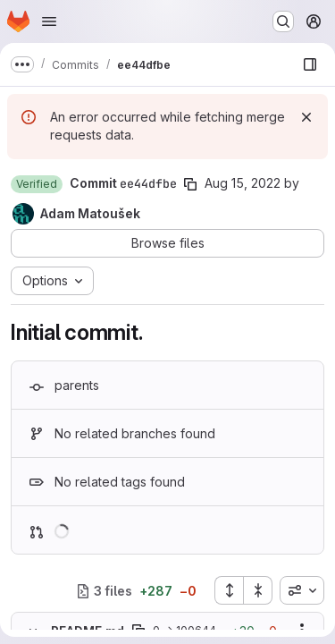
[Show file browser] (310, 64)
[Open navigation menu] (49, 21)
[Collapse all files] (258, 590)
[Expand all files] (229, 590)
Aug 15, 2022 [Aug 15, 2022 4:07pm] (243, 183)
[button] (37, 184)
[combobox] (302, 590)
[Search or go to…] (283, 21)
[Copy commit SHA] (190, 184)
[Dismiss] (306, 117)
